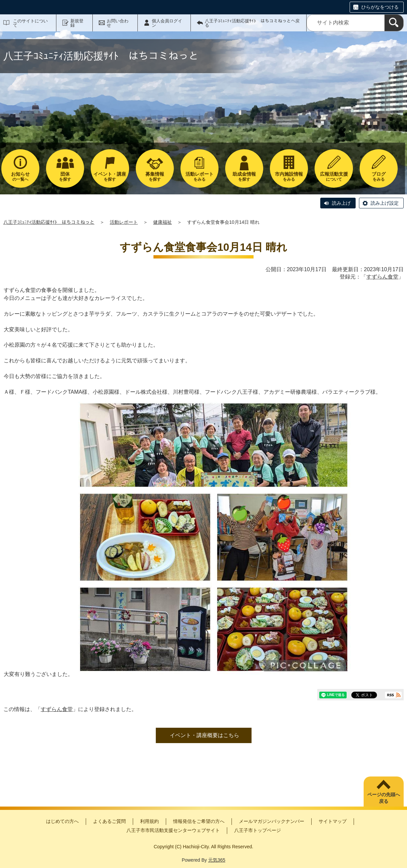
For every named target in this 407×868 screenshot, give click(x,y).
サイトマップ (333, 821)
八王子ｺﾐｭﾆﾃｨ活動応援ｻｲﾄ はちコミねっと (49, 222)
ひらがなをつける (380, 7)
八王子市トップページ (258, 830)
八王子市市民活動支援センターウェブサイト (173, 830)
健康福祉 (162, 222)
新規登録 (77, 23)
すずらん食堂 (382, 277)
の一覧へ (20, 177)
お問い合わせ (118, 23)
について (334, 177)
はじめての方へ (62, 821)
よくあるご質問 (109, 821)
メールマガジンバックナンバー (272, 821)
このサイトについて (30, 23)
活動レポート (124, 222)
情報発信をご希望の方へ (199, 821)
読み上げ (341, 203)
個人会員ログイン (167, 23)
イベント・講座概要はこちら (205, 735)
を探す (65, 177)
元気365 (217, 860)
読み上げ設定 (385, 203)
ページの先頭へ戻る (384, 798)
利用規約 (149, 821)
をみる (199, 177)
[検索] (394, 23)
